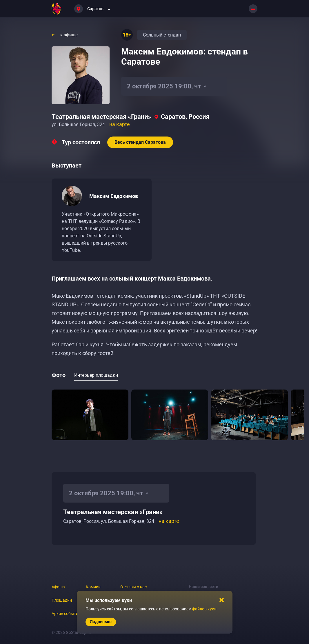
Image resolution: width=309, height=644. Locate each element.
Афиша (58, 587)
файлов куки (204, 609)
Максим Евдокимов (114, 196)
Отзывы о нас (133, 587)
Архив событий (66, 614)
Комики (93, 587)
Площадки (62, 600)
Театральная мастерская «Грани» (101, 117)
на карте (120, 124)
